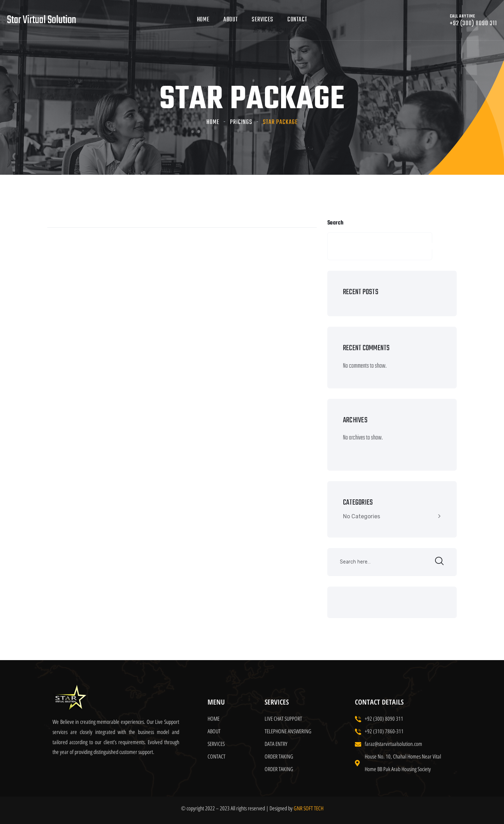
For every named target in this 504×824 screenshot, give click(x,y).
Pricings (241, 122)
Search (335, 223)
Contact (297, 20)
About (230, 20)
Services (262, 20)
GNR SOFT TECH (309, 808)
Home (203, 20)
